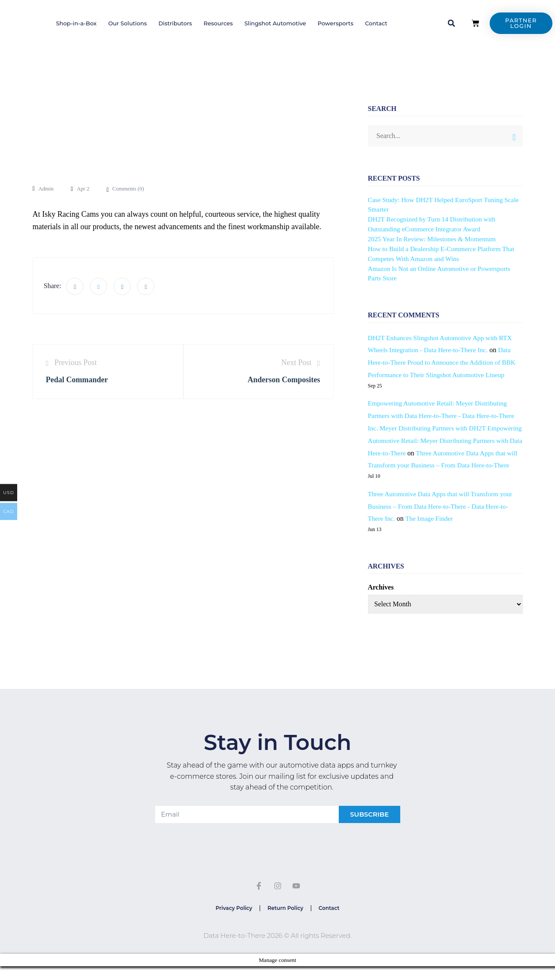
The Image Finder (431, 531)
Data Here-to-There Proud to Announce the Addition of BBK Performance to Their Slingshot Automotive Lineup (445, 362)
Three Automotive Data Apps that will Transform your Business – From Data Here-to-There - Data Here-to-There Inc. (443, 519)
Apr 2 (85, 189)
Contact (376, 23)
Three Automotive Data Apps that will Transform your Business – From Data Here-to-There (444, 465)
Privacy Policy (232, 921)
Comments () (132, 189)
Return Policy (285, 921)
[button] (451, 23)
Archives (381, 600)
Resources (218, 23)
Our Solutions (128, 23)
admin (47, 189)
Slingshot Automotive (275, 23)
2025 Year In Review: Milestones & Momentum (434, 239)
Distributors (175, 23)
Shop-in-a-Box (76, 23)
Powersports (336, 23)
